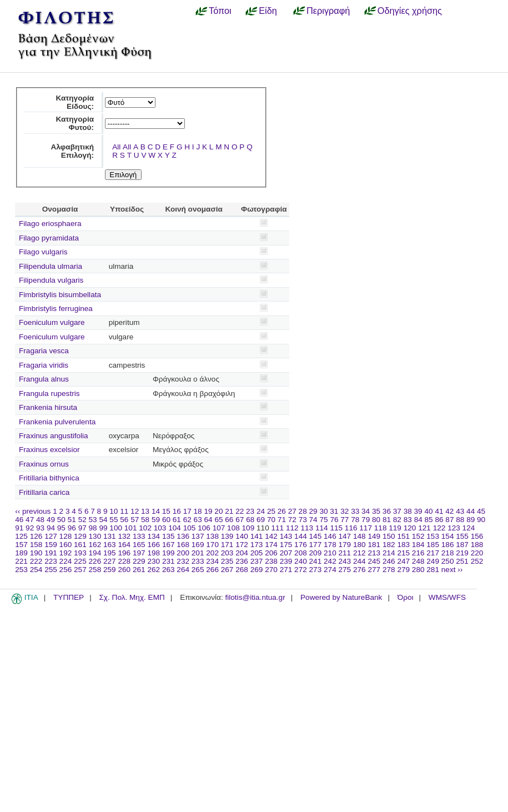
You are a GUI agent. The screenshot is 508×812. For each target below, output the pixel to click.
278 (389, 570)
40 (428, 511)
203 (227, 553)
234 (212, 561)
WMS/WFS (447, 597)
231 (169, 561)
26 (282, 511)
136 (183, 536)
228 (124, 561)
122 (439, 528)
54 (103, 520)
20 (218, 511)
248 (418, 561)
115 (336, 528)
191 (51, 553)
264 (183, 570)
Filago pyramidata (49, 238)
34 (366, 511)
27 (292, 511)
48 (40, 520)
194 (95, 553)
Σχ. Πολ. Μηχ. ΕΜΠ (132, 597)
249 (433, 561)
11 (124, 511)
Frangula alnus (44, 379)
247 (403, 561)
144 (301, 536)
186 (448, 545)
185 (433, 545)
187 (462, 545)
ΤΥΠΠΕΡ (69, 597)
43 (460, 511)
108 (233, 528)
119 (395, 528)
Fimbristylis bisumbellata (60, 295)
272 (301, 570)
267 (227, 570)
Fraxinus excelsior (49, 450)
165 (139, 545)
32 (344, 511)
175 (286, 545)
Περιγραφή (328, 11)
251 (462, 561)
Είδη (268, 11)
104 (175, 528)
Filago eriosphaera (50, 224)
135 (169, 536)
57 (135, 520)
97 (82, 528)
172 (242, 545)
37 (397, 511)
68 (250, 520)
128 (66, 536)
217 (433, 553)
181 (374, 545)
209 (316, 553)
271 (286, 570)
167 (169, 545)
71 (282, 520)
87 (449, 520)
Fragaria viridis (44, 365)
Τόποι (220, 11)
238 (271, 561)
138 (212, 536)
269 (257, 570)
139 (227, 536)
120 (410, 528)
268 (242, 570)
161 (80, 545)
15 (166, 511)
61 (177, 520)
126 (36, 536)
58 (145, 520)
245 (374, 561)
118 (381, 528)
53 (93, 520)
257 (80, 570)
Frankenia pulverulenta (57, 422)
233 (198, 561)
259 (110, 570)
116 (351, 528)
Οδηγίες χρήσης (410, 11)
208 (301, 553)
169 (198, 545)
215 (403, 553)
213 (374, 553)
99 (103, 528)
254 (36, 570)
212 (359, 553)
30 (323, 511)
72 (292, 520)
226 (95, 561)
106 (204, 528)
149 (374, 536)
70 (271, 520)
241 (316, 561)
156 (477, 536)
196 (124, 553)
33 (355, 511)
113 (307, 528)
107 (219, 528)
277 (374, 570)
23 (250, 511)
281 (433, 570)
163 (110, 545)
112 (292, 528)
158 (36, 545)
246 (389, 561)
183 (403, 545)
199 (169, 553)
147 (345, 536)
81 (387, 520)
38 (408, 511)
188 (477, 545)
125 (21, 536)
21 (229, 511)
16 (177, 511)
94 (51, 528)
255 (51, 570)
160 (66, 545)
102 (145, 528)
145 (316, 536)
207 (286, 553)
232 (183, 561)
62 (187, 520)
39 (418, 511)
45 (481, 511)
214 (389, 553)
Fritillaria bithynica (49, 478)
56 (124, 520)
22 (240, 511)
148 (359, 536)
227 (110, 561)
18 (198, 511)
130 (95, 536)
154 (448, 536)
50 (61, 520)
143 (286, 536)
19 (208, 511)
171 (227, 545)
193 (80, 553)
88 (460, 520)
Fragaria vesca (44, 351)
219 (462, 553)
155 (462, 536)
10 (114, 511)
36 (387, 511)
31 (334, 511)
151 (403, 536)
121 (424, 528)
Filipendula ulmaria (51, 266)
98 (93, 528)
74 (313, 520)
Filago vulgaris (43, 252)
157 (21, 545)
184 (418, 545)
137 (198, 536)
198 (154, 553)
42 (449, 511)
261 (139, 570)
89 (471, 520)
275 (345, 570)
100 (116, 528)
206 (271, 553)
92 (30, 528)
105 (190, 528)
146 (330, 536)
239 (286, 561)
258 (95, 570)
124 (469, 528)
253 (21, 570)
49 (51, 520)
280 (418, 570)
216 (418, 553)
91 (19, 528)
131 (110, 536)
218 (448, 553)
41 (439, 511)
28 (303, 511)
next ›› (452, 570)
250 (448, 561)
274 (330, 570)
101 (131, 528)
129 (80, 536)
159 (51, 545)
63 (198, 520)
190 (36, 553)
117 (366, 528)
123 (454, 528)
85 (429, 520)
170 (212, 545)
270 (271, 570)
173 (257, 545)
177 (316, 545)
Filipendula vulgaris (51, 280)
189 (21, 553)
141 (257, 536)
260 (124, 570)
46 (19, 520)
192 (66, 553)
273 (316, 570)
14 (156, 511)
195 (110, 553)
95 (61, 528)
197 (139, 553)
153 (433, 536)
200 (183, 553)
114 (322, 528)
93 (40, 528)
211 (345, 553)
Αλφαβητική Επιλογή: (72, 151)
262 (154, 570)
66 (229, 520)
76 (334, 520)
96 (72, 528)
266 (212, 570)
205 (257, 553)
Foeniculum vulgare (52, 322)
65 (218, 520)
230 (154, 561)
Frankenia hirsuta (48, 407)
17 (187, 511)
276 (359, 570)
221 (21, 561)
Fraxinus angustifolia (54, 436)
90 (481, 520)
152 (418, 536)
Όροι (406, 597)
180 (359, 545)
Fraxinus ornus (44, 464)
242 (330, 561)
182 (389, 545)
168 (183, 545)
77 (344, 520)
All (116, 147)
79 (366, 520)
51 (72, 520)
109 (248, 528)
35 (376, 511)
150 (389, 536)
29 (313, 511)
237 (257, 561)
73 (303, 520)
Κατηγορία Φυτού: (75, 123)
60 (166, 520)
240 (301, 561)
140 (242, 536)
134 (154, 536)
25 (271, 511)
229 (139, 561)
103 (160, 528)
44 (471, 511)
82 (397, 520)
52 (82, 520)
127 (51, 536)
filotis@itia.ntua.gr (255, 597)
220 (477, 553)
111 (278, 528)
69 (261, 520)
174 (271, 545)
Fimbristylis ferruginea (56, 309)
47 (30, 520)
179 (345, 545)
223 (51, 561)
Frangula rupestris (49, 394)
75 (323, 520)
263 (169, 570)
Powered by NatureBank (341, 597)
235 (227, 561)
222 (36, 561)
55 (114, 520)
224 (66, 561)
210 (330, 553)
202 (212, 553)
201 (198, 553)
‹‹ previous (33, 511)
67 (240, 520)
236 (242, 561)
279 (403, 570)
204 (242, 553)
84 (418, 520)
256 (66, 570)
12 (135, 511)
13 (145, 511)
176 (301, 545)
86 (439, 520)
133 (139, 536)
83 (408, 520)
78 (355, 520)
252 (477, 561)
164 (124, 545)
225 (80, 561)
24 (261, 511)
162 (95, 545)
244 (359, 561)
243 (345, 561)
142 (271, 536)
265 (198, 570)
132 (124, 536)
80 (376, 520)
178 (330, 545)
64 (208, 520)
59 (156, 520)
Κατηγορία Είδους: (75, 102)
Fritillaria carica (44, 492)
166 (154, 545)
